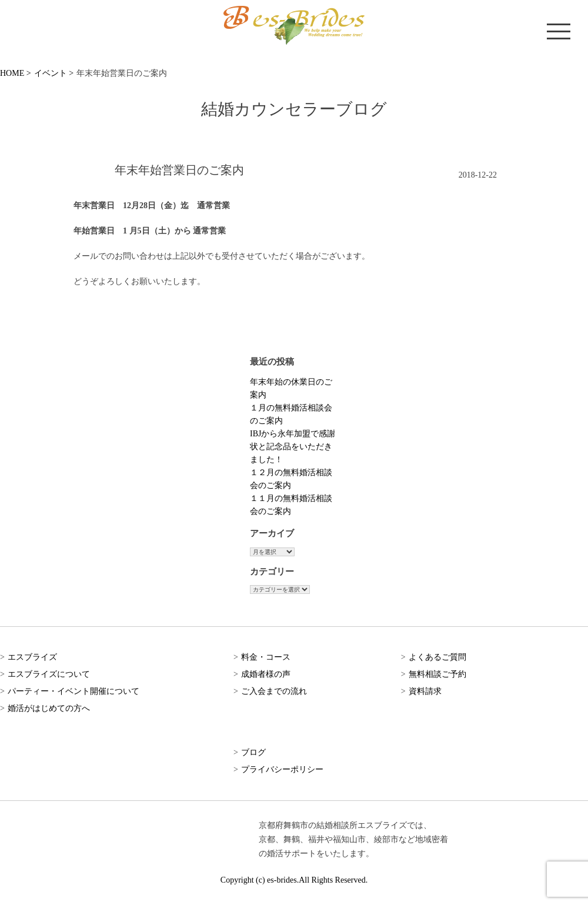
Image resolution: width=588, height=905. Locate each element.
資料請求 (425, 691)
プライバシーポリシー (282, 769)
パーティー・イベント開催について (73, 691)
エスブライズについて (49, 674)
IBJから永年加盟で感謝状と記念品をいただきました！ (293, 447)
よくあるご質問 (437, 657)
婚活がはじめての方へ (49, 708)
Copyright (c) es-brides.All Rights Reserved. (294, 880)
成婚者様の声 (266, 674)
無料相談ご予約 (437, 674)
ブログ (253, 752)
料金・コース (266, 657)
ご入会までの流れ (274, 691)
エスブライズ (32, 657)
